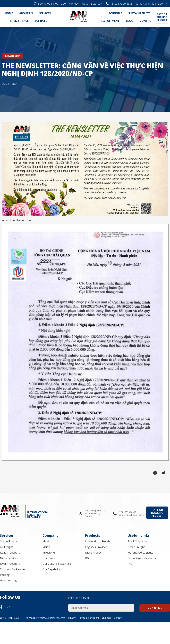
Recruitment (110, 21)
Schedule (115, 13)
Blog (130, 21)
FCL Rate (41, 21)
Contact (146, 21)
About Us (26, 13)
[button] (162, 17)
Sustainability (139, 13)
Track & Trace (18, 21)
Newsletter (13, 56)
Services (45, 13)
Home (9, 13)
